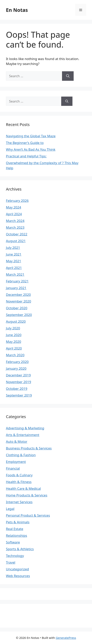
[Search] (68, 76)
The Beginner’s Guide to (25, 143)
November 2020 (18, 301)
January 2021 (16, 288)
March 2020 (15, 355)
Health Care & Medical (23, 488)
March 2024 (15, 221)
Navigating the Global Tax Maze (31, 136)
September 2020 (19, 315)
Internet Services (19, 502)
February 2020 (17, 362)
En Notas (17, 10)
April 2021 (14, 268)
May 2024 (14, 207)
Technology (15, 556)
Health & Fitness (19, 482)
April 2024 (14, 214)
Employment (16, 462)
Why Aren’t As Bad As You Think (31, 149)
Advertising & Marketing (25, 428)
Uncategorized (17, 569)
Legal (10, 509)
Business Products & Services (29, 448)
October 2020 (17, 308)
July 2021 (13, 248)
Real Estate (15, 529)
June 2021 (14, 254)
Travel (11, 562)
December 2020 (18, 295)
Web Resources (18, 576)
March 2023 (15, 227)
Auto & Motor (17, 441)
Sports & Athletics (20, 549)
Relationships (16, 535)
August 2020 (16, 321)
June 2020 (14, 335)
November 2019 (18, 382)
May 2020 (14, 342)
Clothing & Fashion (21, 455)
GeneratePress (66, 638)
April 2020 (14, 348)
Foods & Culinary (19, 475)
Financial (13, 468)
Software (13, 542)
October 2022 (17, 234)
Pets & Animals (18, 522)
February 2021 (17, 281)
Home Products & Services (27, 495)
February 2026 (17, 201)
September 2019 (19, 395)
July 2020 (13, 328)
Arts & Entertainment (23, 435)
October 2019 (17, 389)
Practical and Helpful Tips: (26, 156)
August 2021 (16, 241)
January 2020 (16, 368)
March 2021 (15, 274)
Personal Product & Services (28, 515)
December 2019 (18, 375)
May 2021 (14, 261)
